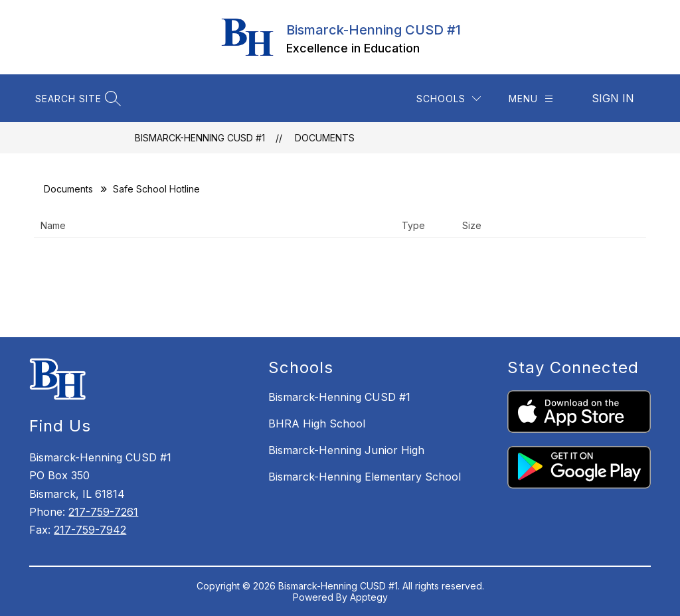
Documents (325, 138)
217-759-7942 (90, 530)
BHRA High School (317, 424)
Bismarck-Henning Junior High (346, 450)
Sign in (613, 98)
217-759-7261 (103, 512)
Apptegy (369, 597)
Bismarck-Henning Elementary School (365, 477)
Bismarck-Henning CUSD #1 (200, 138)
